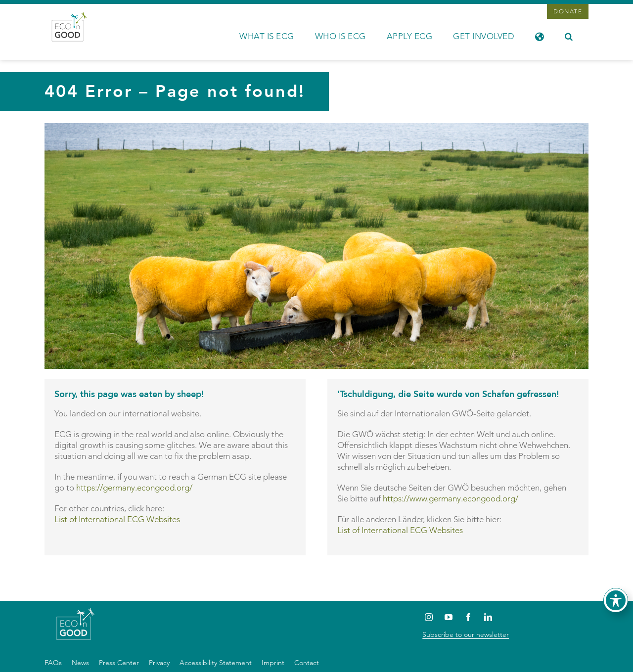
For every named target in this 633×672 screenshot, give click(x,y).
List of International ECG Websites (117, 519)
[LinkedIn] (488, 617)
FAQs (53, 663)
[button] (569, 36)
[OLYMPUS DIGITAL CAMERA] (316, 127)
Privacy (159, 663)
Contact (307, 663)
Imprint (273, 663)
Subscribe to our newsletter (466, 634)
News (80, 663)
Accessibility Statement (216, 663)
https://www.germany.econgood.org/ (451, 498)
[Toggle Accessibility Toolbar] (616, 600)
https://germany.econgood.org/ (134, 488)
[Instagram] (429, 617)
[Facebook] (468, 617)
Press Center (119, 663)
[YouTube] (448, 617)
